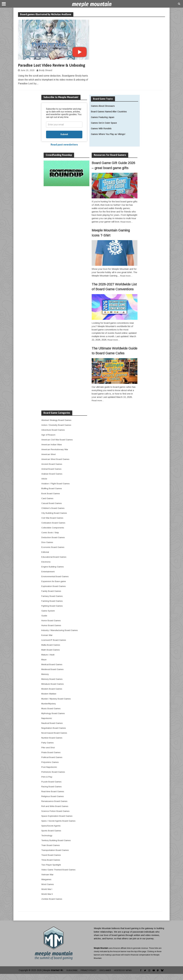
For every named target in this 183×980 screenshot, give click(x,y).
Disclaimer (107, 976)
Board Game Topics (104, 105)
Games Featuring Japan (103, 123)
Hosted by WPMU (126, 976)
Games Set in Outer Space (104, 129)
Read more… (127, 228)
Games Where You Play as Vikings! (108, 140)
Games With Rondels (101, 135)
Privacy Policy (89, 976)
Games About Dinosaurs (103, 112)
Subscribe (71, 976)
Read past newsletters (64, 150)
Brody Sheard (46, 76)
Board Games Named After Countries (109, 118)
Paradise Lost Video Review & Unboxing (46, 68)
